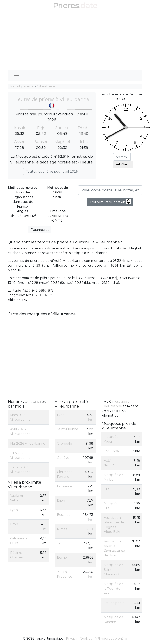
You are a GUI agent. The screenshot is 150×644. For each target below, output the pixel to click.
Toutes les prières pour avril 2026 (52, 171)
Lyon (14, 510)
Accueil (15, 86)
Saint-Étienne (68, 429)
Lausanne (65, 486)
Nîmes (62, 529)
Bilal (107, 489)
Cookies (86, 638)
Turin (61, 543)
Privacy (72, 638)
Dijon (61, 500)
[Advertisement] (75, 41)
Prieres (66, 6)
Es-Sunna (111, 451)
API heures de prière (111, 638)
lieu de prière (114, 603)
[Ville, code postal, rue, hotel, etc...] (110, 190)
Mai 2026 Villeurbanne (28, 443)
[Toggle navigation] (16, 75)
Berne (62, 558)
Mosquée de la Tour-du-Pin (114, 589)
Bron (14, 524)
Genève (63, 458)
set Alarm (123, 164)
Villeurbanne (47, 86)
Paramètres (40, 230)
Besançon (65, 515)
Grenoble (64, 443)
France (29, 86)
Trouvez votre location (110, 202)
